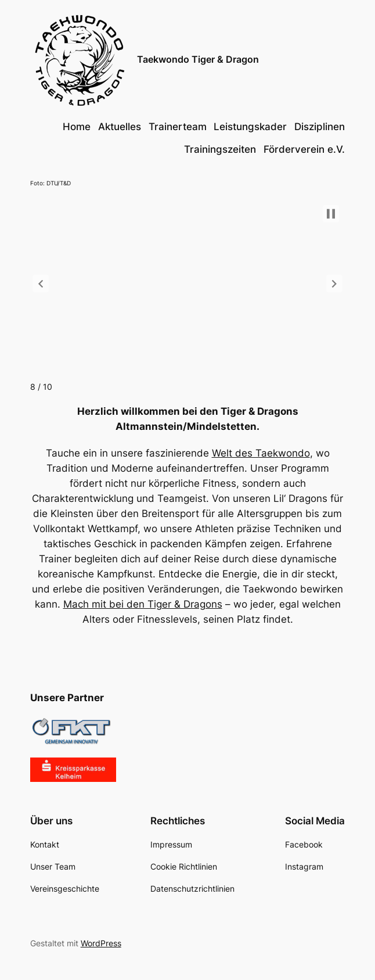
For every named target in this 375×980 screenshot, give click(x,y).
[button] (41, 283)
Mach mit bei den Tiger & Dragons (143, 604)
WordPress (101, 943)
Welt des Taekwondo (261, 453)
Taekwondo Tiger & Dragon (198, 60)
